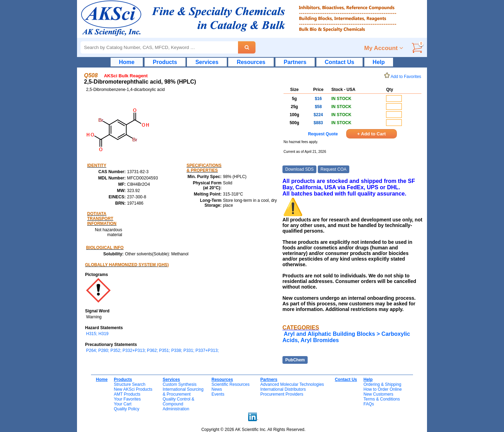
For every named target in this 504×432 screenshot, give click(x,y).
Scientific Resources (230, 384)
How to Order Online (382, 389)
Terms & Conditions (381, 399)
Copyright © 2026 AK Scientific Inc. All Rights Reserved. (253, 430)
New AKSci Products (133, 389)
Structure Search (129, 384)
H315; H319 (97, 334)
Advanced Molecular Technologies (292, 384)
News (217, 389)
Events (218, 394)
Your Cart (122, 404)
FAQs (369, 404)
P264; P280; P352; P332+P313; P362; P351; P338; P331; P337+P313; (152, 350)
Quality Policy (127, 409)
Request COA (334, 169)
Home (127, 62)
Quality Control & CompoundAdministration (179, 404)
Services (207, 62)
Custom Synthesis (180, 384)
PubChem (295, 360)
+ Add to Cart (372, 134)
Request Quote (323, 134)
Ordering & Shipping (382, 384)
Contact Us (339, 62)
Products (165, 62)
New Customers (378, 394)
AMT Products (127, 394)
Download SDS (299, 169)
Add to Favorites (404, 77)
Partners (295, 62)
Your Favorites (127, 399)
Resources (251, 62)
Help (379, 62)
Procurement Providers (282, 394)
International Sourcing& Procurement (183, 392)
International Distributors (283, 389)
